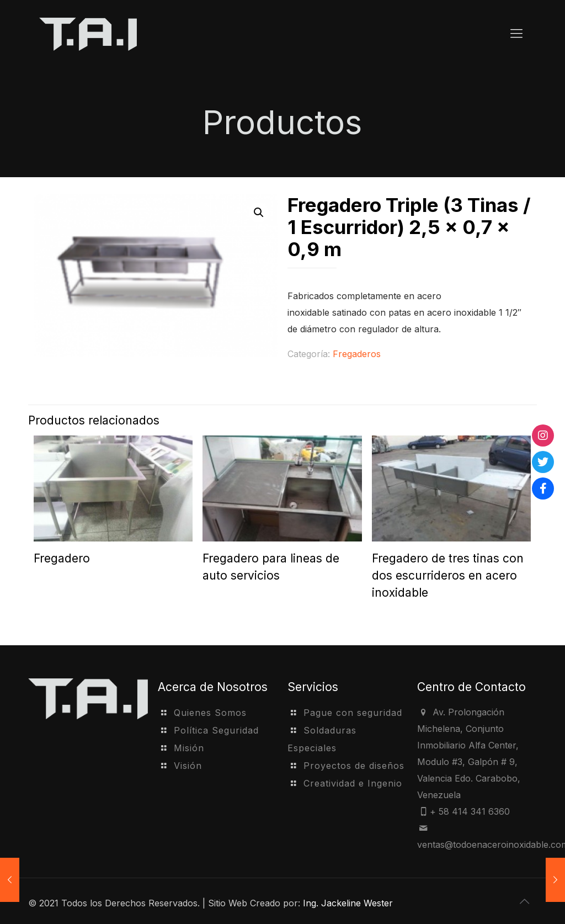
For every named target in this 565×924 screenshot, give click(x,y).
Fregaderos (357, 354)
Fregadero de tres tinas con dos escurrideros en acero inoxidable (448, 575)
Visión (188, 766)
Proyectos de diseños (354, 766)
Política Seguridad (216, 730)
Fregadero (62, 558)
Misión (189, 748)
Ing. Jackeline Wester (348, 903)
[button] (259, 213)
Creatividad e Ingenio (353, 783)
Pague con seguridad (353, 713)
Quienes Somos (210, 713)
